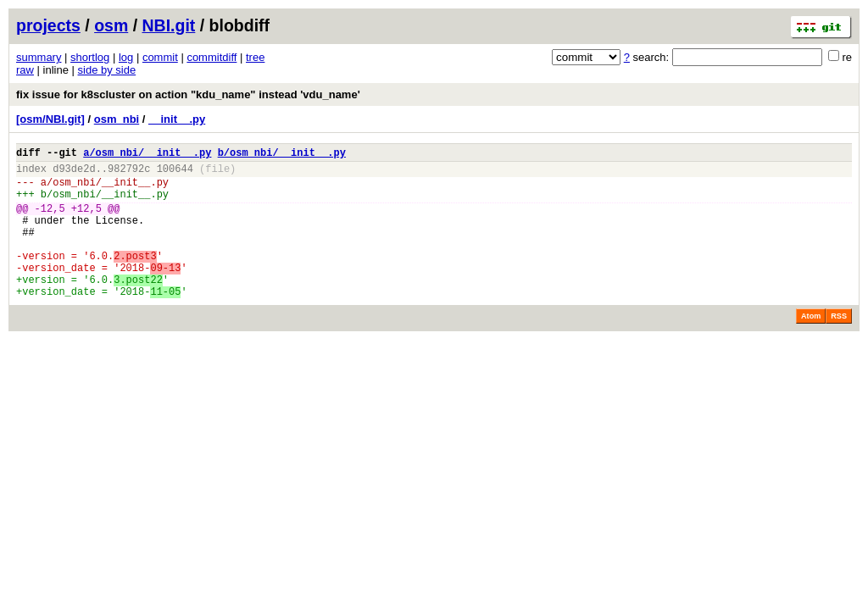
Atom (811, 347)
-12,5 (50, 221)
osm (111, 25)
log (126, 57)
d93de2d (74, 173)
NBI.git (169, 25)
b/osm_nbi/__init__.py (282, 155)
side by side (107, 70)
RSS (839, 347)
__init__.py (177, 119)
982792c (129, 173)
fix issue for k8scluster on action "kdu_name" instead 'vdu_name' (188, 94)
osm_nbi (117, 119)
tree (255, 57)
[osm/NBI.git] (50, 119)
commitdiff (211, 57)
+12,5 (86, 221)
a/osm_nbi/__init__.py (147, 155)
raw (25, 70)
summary (39, 57)
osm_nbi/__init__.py (111, 189)
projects (48, 25)
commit (160, 57)
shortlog (90, 57)
